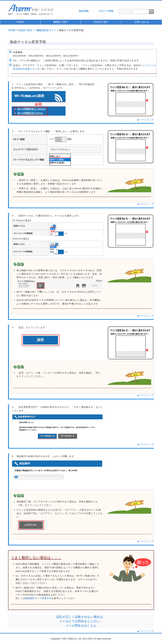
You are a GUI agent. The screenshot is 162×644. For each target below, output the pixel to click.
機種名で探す (61, 22)
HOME (20, 22)
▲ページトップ (146, 120)
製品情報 (84, 11)
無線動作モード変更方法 (38, 598)
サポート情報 (106, 11)
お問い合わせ (142, 22)
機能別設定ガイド (46, 30)
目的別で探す (101, 22)
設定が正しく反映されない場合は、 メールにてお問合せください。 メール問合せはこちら (81, 621)
